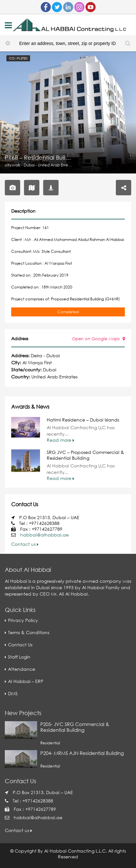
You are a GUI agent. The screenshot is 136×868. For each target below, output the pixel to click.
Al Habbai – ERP (26, 681)
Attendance (22, 669)
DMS (13, 693)
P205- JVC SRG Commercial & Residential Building (75, 727)
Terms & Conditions (29, 632)
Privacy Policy (23, 620)
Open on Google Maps (98, 339)
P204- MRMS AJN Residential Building (82, 753)
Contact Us (20, 645)
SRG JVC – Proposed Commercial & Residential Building (85, 455)
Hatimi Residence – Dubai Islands (83, 420)
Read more (60, 440)
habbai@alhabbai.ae (44, 535)
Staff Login (19, 657)
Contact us (25, 544)
